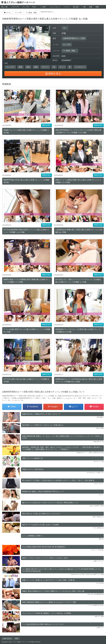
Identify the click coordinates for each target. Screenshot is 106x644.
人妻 (84, 7)
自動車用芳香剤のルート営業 (74, 38)
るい (65, 28)
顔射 (36, 67)
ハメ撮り (43, 7)
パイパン (67, 7)
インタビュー (80, 67)
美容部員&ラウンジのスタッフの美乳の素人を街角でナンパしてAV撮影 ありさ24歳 (78, 331)
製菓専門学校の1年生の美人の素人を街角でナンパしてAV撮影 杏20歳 (26, 181)
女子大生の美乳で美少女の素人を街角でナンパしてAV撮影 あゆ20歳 (26, 380)
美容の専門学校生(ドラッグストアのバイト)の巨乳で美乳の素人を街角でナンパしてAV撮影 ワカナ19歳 (78, 131)
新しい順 (4, 7)
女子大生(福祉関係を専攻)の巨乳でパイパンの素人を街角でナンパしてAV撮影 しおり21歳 (26, 231)
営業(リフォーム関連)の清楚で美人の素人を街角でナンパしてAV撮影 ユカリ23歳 (78, 181)
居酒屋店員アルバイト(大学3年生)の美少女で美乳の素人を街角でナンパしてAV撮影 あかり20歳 (79, 380)
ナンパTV (26, 7)
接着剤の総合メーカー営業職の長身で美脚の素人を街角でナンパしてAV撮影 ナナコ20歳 (27, 281)
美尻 (20, 67)
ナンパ (62, 67)
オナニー (45, 67)
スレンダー (10, 67)
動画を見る (47, 125)
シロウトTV (15, 7)
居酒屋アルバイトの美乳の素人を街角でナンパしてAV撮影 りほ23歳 (26, 131)
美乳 (28, 67)
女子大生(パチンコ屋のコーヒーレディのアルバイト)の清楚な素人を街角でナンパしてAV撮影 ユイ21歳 (78, 281)
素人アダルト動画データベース (19, 2)
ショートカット (55, 7)
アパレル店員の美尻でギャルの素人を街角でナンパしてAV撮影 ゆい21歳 (27, 331)
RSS (17, 639)
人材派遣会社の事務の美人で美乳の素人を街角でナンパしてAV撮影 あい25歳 (79, 231)
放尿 (91, 7)
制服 (97, 7)
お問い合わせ (7, 639)
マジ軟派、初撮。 (70, 51)
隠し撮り (76, 7)
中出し (34, 7)
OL (54, 67)
